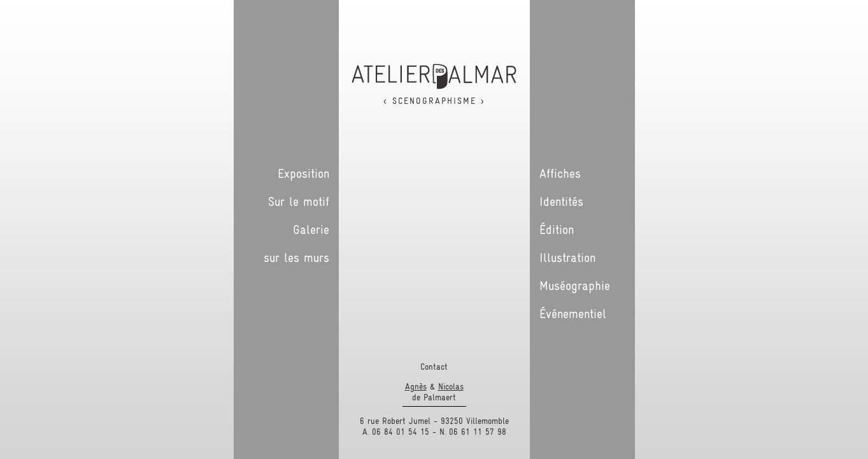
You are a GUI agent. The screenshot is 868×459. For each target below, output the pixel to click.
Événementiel (573, 314)
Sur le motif (299, 201)
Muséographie (575, 286)
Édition (557, 229)
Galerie (311, 229)
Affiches (560, 173)
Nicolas (451, 386)
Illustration (567, 258)
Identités (561, 201)
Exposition (303, 173)
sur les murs (296, 258)
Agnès (416, 386)
